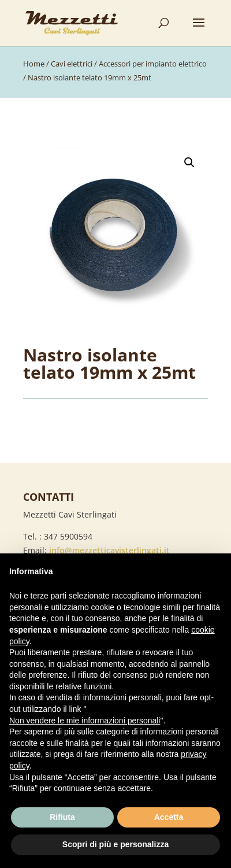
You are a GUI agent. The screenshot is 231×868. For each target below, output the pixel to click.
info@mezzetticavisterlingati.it (109, 550)
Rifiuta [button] (62, 817)
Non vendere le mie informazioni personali (85, 721)
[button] (189, 162)
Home (34, 64)
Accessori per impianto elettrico (153, 64)
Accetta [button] (169, 817)
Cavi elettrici (72, 64)
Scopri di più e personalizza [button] (115, 844)
